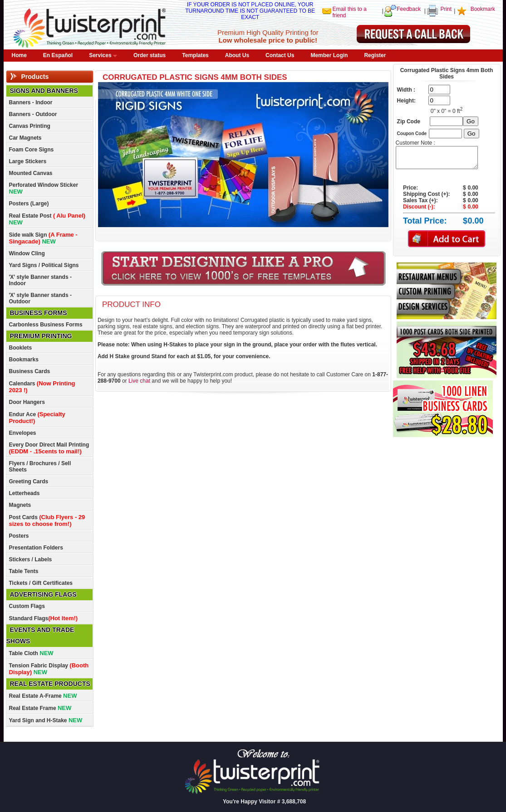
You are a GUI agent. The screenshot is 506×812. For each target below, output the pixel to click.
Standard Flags (44, 618)
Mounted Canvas (31, 173)
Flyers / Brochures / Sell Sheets (40, 467)
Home (19, 55)
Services (103, 55)
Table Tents (24, 571)
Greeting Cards (29, 481)
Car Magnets (25, 138)
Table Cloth (31, 653)
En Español (58, 55)
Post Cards (47, 520)
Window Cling (27, 253)
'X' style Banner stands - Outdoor (40, 298)
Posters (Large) (29, 204)
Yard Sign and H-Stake (46, 720)
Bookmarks (24, 360)
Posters (19, 536)
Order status (150, 55)
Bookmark (483, 9)
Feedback (409, 9)
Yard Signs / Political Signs (44, 265)
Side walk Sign (43, 238)
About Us (237, 55)
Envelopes (23, 433)
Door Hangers (27, 402)
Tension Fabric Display (49, 669)
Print (446, 9)
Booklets (21, 348)
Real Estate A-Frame (43, 696)
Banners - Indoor (31, 102)
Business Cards (30, 371)
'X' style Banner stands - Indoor (40, 280)
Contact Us (280, 55)
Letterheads (25, 493)
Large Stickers (28, 161)
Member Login (329, 55)
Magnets (20, 505)
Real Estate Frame (40, 708)
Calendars (42, 387)
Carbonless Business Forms (46, 325)
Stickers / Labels (31, 559)
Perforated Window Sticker (44, 188)
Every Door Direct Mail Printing (49, 448)
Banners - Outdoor (33, 114)
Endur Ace (37, 418)
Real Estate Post (47, 219)
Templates (195, 55)
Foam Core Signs (32, 150)
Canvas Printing (30, 126)
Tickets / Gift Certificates (41, 583)
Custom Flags (27, 606)
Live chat (139, 381)
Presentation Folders (36, 548)
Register (375, 55)
